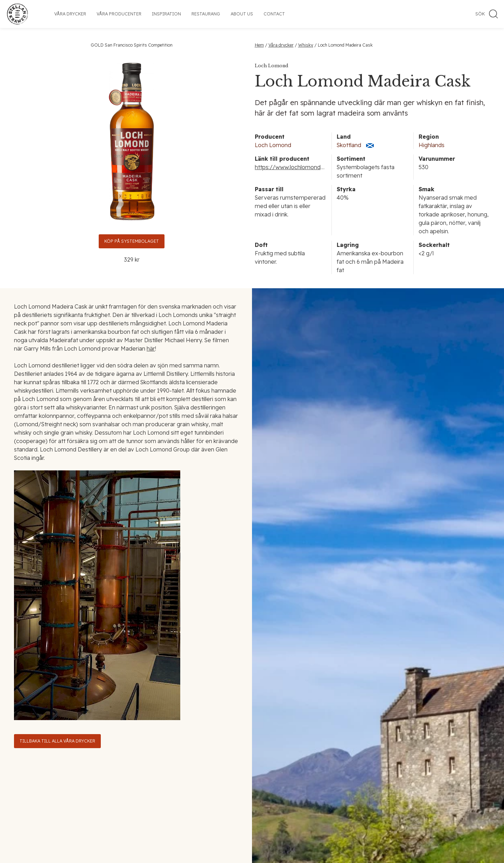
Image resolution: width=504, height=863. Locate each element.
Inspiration (166, 14)
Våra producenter (119, 14)
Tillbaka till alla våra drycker (57, 741)
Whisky (306, 45)
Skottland (349, 145)
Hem (259, 45)
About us (242, 14)
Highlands (432, 145)
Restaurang (206, 14)
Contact (274, 14)
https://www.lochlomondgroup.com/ (304, 167)
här (151, 348)
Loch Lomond (273, 145)
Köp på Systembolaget (132, 241)
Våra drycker (70, 14)
